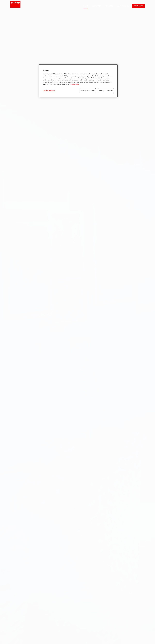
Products (109, 6)
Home (86, 6)
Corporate (96, 6)
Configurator (123, 6)
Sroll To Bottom (79, 634)
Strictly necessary (88, 91)
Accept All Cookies (106, 91)
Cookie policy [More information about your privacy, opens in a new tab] (75, 84)
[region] (78, 81)
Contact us (138, 6)
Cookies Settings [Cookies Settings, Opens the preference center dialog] (49, 91)
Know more (18, 337)
